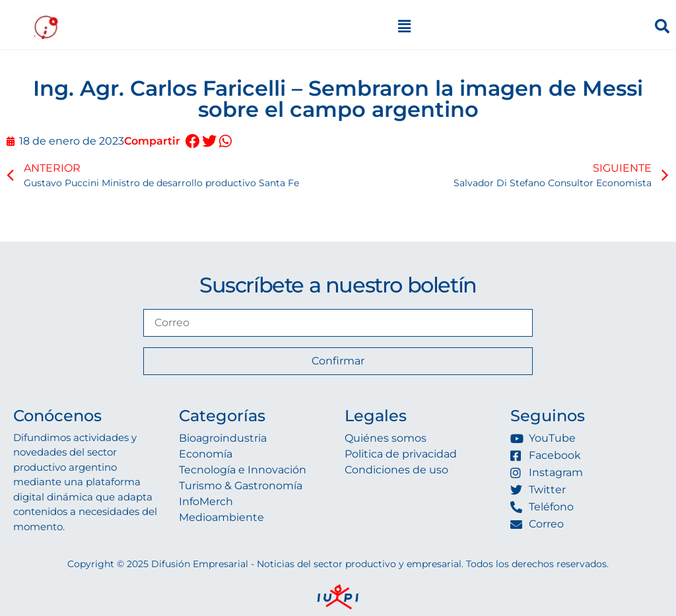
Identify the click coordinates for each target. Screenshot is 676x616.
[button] (192, 142)
